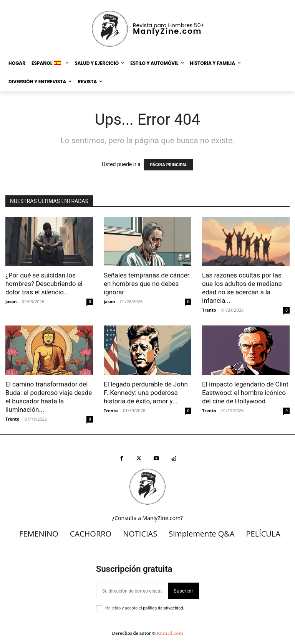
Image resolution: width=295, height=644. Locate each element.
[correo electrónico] (132, 591)
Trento (209, 310)
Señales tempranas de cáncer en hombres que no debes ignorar (147, 284)
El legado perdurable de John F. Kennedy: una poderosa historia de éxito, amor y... (146, 393)
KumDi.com (170, 633)
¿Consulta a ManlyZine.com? (147, 518)
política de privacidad (163, 608)
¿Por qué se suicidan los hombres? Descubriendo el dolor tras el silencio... (44, 284)
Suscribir (183, 591)
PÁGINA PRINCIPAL (168, 165)
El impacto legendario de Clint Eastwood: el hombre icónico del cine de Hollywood (245, 393)
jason (11, 301)
